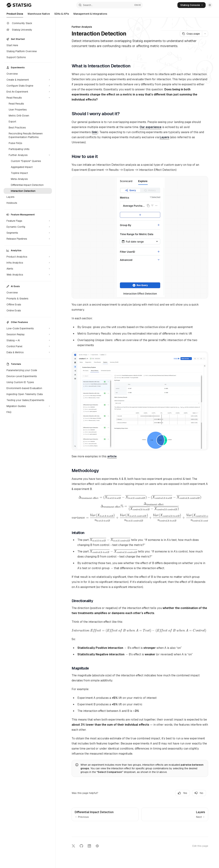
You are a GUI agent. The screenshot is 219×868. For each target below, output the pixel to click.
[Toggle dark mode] (210, 5)
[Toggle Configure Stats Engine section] (28, 86)
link (95, 132)
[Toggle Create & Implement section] (28, 80)
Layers (164, 137)
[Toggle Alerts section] (28, 269)
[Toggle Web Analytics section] (28, 275)
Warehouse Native (39, 15)
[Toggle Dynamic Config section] (28, 227)
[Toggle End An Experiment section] (28, 92)
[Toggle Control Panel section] (28, 346)
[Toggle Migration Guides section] (28, 406)
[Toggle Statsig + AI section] (28, 340)
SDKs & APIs (62, 15)
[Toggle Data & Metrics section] (28, 352)
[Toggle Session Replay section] (28, 334)
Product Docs (15, 15)
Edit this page (200, 846)
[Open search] (110, 5)
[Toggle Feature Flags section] (28, 221)
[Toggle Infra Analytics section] (28, 263)
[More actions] (205, 34)
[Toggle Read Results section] (28, 98)
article (112, 456)
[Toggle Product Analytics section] (28, 257)
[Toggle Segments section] (28, 233)
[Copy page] (191, 34)
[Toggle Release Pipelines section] (28, 239)
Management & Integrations (90, 15)
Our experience (151, 127)
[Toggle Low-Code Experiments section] (28, 328)
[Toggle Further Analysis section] (28, 155)
